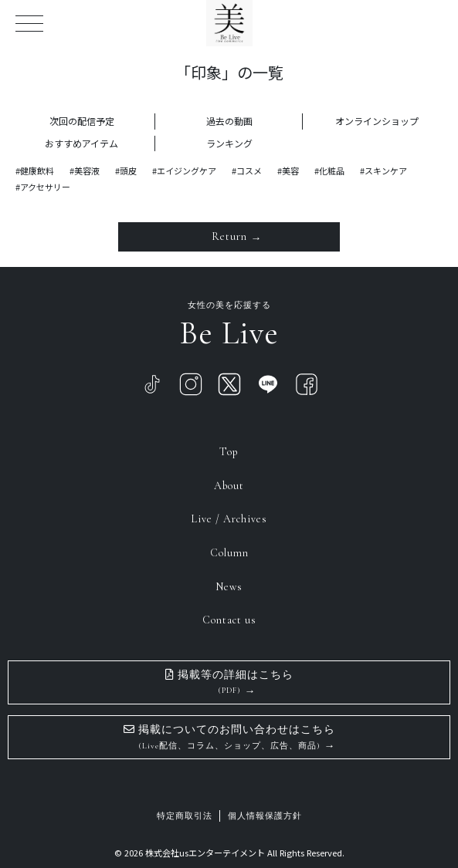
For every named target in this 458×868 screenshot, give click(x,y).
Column (229, 553)
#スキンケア (383, 171)
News (229, 587)
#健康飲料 (35, 171)
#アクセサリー (43, 187)
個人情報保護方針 (265, 816)
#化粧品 (329, 171)
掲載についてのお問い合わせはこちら (229, 737)
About (229, 486)
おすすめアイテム (81, 143)
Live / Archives (229, 519)
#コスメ (247, 171)
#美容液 (85, 171)
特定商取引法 (185, 816)
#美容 (288, 171)
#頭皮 (126, 171)
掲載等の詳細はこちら (229, 682)
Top (229, 452)
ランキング (229, 143)
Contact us (229, 620)
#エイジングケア (184, 171)
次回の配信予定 (82, 121)
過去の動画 (229, 121)
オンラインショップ (377, 121)
